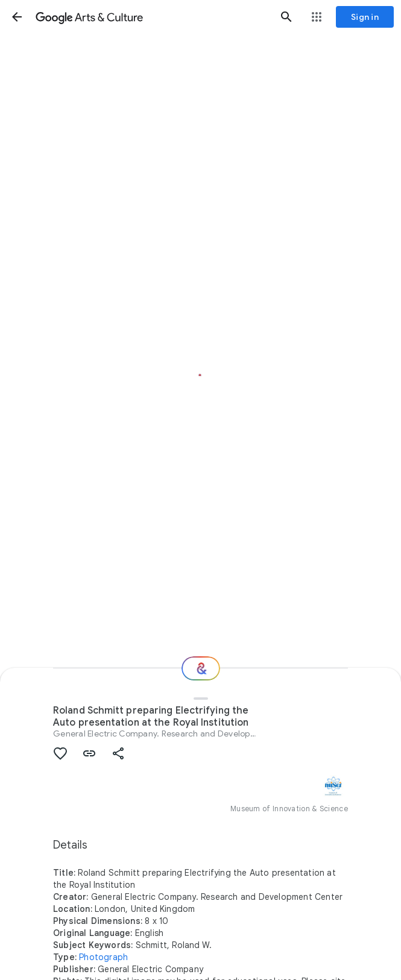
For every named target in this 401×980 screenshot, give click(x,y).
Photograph (103, 957)
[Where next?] (201, 668)
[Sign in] (365, 17)
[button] (17, 17)
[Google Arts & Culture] (152, 17)
